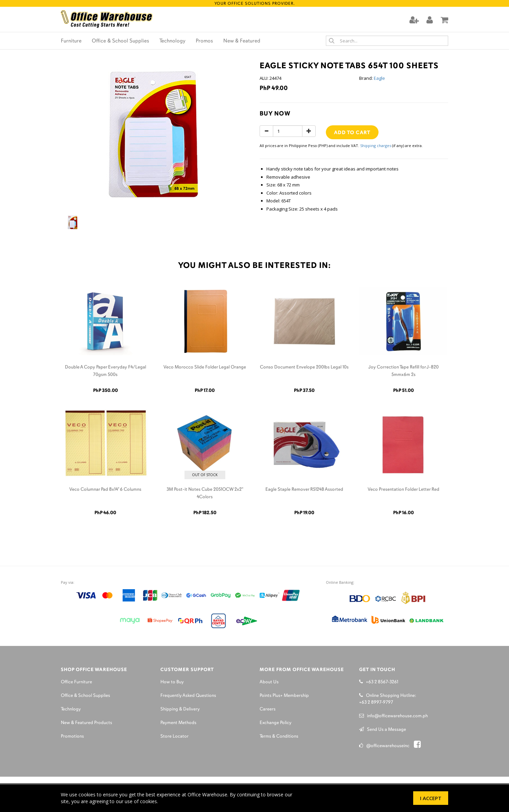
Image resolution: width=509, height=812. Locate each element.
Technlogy (71, 709)
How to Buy (172, 682)
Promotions (72, 736)
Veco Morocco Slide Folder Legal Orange (205, 367)
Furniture (71, 41)
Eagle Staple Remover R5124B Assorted (304, 490)
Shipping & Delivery (180, 709)
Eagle (379, 78)
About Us (269, 682)
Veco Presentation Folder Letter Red (403, 490)
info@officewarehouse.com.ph (393, 716)
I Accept (431, 798)
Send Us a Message (383, 730)
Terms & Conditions (279, 736)
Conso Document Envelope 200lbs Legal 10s (304, 367)
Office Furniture (76, 682)
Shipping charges (376, 146)
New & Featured (242, 41)
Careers (268, 709)
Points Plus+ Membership (284, 696)
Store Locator (174, 736)
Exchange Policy (276, 723)
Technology (172, 41)
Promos (204, 41)
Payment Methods (178, 723)
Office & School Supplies (120, 41)
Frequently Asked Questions (188, 696)
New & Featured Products (86, 723)
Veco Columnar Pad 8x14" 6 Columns (105, 490)
